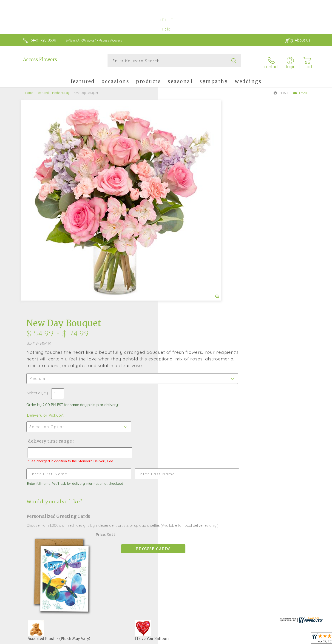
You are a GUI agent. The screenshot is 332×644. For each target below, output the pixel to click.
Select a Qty (177, 184)
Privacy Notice (237, 639)
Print (281, 90)
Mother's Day (61, 89)
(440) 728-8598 (43, 40)
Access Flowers (40, 60)
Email (300, 90)
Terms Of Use (210, 639)
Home (29, 89)
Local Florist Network (270, 639)
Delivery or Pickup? (185, 207)
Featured (43, 89)
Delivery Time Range (189, 233)
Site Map (298, 639)
